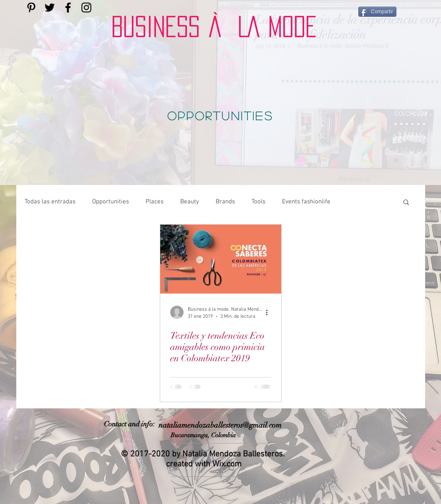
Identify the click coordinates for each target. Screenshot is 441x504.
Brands (225, 202)
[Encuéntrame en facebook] (68, 8)
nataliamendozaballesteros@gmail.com (220, 425)
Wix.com (227, 464)
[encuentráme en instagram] (86, 8)
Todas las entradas (50, 202)
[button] (406, 203)
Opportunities (111, 202)
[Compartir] (378, 12)
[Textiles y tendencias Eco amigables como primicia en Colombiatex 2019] (221, 259)
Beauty (190, 202)
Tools (258, 202)
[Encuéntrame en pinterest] (31, 8)
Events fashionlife (306, 202)
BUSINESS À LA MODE (214, 27)
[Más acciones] (270, 312)
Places (155, 202)
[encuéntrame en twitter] (50, 8)
